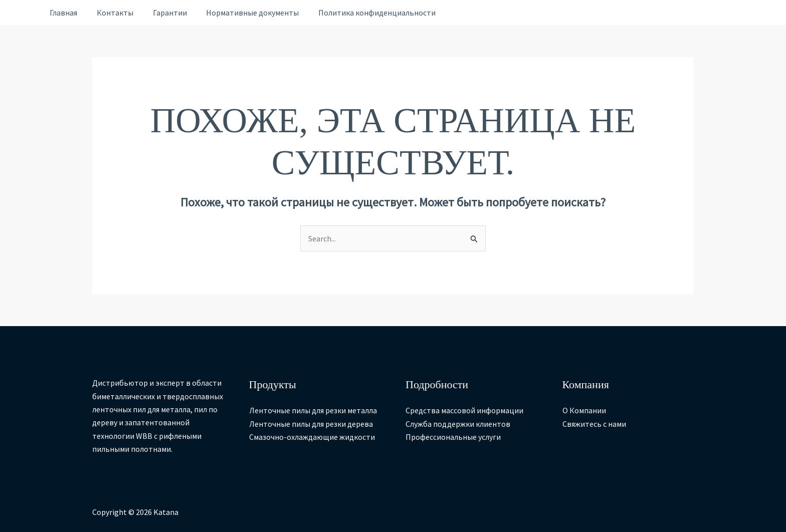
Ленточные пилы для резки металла (313, 411)
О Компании (584, 411)
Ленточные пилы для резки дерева (311, 424)
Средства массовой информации (465, 411)
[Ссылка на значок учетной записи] (24, 13)
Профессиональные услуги (453, 437)
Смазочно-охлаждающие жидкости (312, 437)
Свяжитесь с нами (594, 424)
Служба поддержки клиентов (458, 424)
